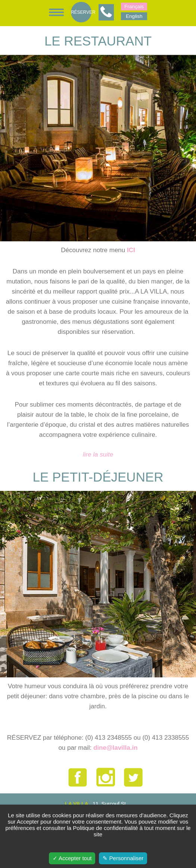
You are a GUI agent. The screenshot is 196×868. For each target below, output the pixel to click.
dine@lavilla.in (116, 748)
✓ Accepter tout (72, 858)
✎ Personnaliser (123, 858)
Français (134, 7)
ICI (131, 250)
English (134, 16)
